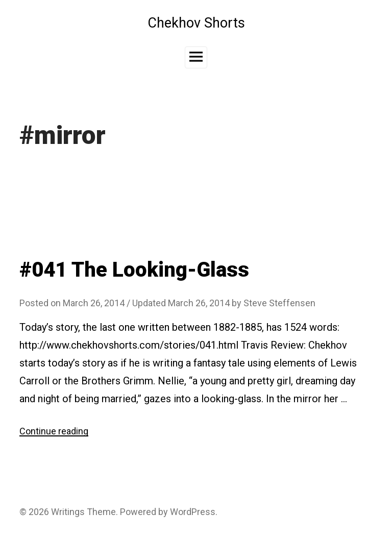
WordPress (193, 512)
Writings (68, 512)
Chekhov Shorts (196, 23)
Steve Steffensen (279, 303)
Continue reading (54, 431)
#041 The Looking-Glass (134, 270)
